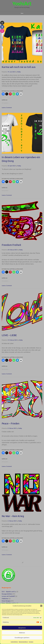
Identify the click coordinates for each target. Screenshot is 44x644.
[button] (41, 606)
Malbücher (5, 598)
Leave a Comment (7, 107)
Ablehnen (22, 633)
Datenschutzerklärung (23, 642)
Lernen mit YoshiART (8, 596)
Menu (22, 13)
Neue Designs (6, 601)
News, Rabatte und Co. (9, 603)
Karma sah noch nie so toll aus (19, 67)
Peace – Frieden (11, 423)
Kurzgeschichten (7, 594)
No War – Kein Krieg (13, 516)
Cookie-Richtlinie (14, 642)
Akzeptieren (22, 628)
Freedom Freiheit (11, 245)
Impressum (31, 642)
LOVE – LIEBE (9, 335)
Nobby (19, 72)
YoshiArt (22, 3)
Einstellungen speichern (22, 638)
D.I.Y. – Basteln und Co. (9, 591)
